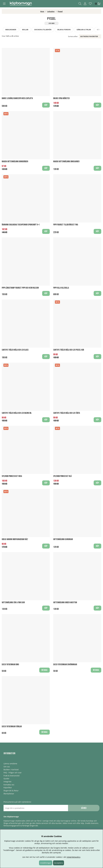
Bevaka (44, 670)
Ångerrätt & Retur (11, 791)
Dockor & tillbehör (43, 30)
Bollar (25, 30)
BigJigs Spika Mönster (61, 98)
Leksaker (51, 11)
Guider (6, 779)
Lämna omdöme (10, 764)
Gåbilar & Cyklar (84, 30)
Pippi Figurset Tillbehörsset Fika (66, 225)
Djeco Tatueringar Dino (10, 665)
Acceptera (59, 863)
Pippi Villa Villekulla (61, 288)
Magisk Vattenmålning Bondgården (15, 162)
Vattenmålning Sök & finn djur (13, 602)
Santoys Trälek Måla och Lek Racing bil (17, 413)
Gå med (84, 808)
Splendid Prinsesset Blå (62, 476)
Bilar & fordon (64, 30)
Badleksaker (11, 30)
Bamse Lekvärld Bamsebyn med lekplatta (17, 98)
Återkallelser (9, 794)
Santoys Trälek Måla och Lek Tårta (67, 413)
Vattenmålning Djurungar (63, 539)
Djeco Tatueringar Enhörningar (65, 665)
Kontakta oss (9, 785)
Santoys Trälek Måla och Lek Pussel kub (69, 350)
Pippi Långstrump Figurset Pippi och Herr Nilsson (20, 288)
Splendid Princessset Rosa (12, 476)
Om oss (7, 767)
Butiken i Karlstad (11, 770)
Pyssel (60, 11)
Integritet (7, 782)
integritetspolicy (73, 857)
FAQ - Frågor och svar (13, 773)
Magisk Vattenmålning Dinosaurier (66, 162)
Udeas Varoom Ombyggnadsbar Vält (15, 539)
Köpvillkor (8, 788)
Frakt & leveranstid (11, 776)
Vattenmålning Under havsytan (65, 602)
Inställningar (46, 863)
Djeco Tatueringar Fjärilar (12, 727)
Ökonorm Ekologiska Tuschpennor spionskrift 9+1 (21, 225)
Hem (42, 11)
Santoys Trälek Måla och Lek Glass (15, 350)
